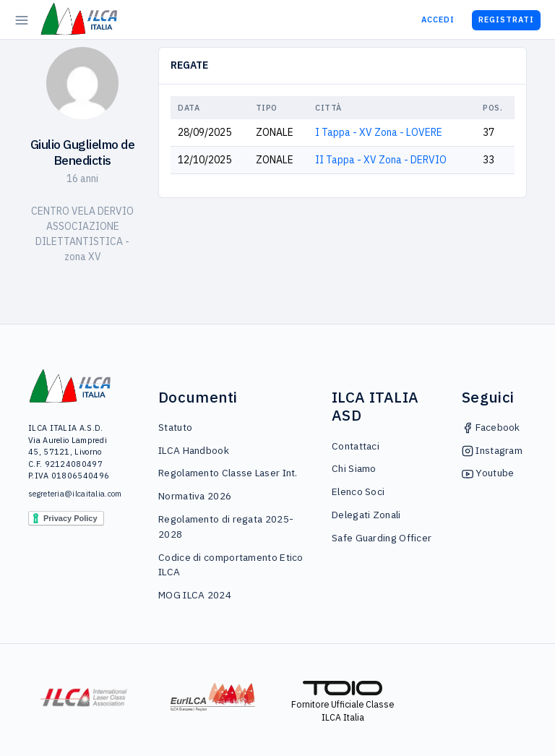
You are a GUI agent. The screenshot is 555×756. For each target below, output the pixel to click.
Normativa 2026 (195, 496)
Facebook (491, 427)
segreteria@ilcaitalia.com (70, 494)
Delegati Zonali (366, 515)
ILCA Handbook (194, 450)
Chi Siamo (354, 468)
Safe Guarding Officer (382, 538)
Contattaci (356, 446)
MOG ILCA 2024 (195, 595)
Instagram (492, 450)
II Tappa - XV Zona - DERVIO (381, 160)
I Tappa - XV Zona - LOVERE (379, 132)
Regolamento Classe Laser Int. (228, 473)
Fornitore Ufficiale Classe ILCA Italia (343, 702)
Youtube (488, 473)
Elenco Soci (358, 491)
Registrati (506, 20)
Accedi (438, 20)
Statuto (175, 427)
